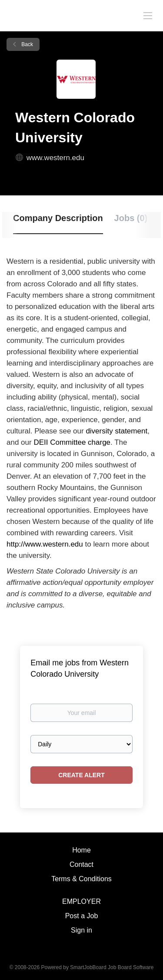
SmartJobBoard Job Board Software (112, 967)
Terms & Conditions (81, 879)
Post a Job (82, 916)
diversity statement (116, 431)
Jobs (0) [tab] (131, 218)
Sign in (81, 930)
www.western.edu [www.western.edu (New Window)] (55, 158)
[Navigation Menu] (148, 15)
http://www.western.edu (45, 544)
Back (27, 44)
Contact (81, 864)
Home (81, 850)
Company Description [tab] (58, 218)
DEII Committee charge (72, 442)
